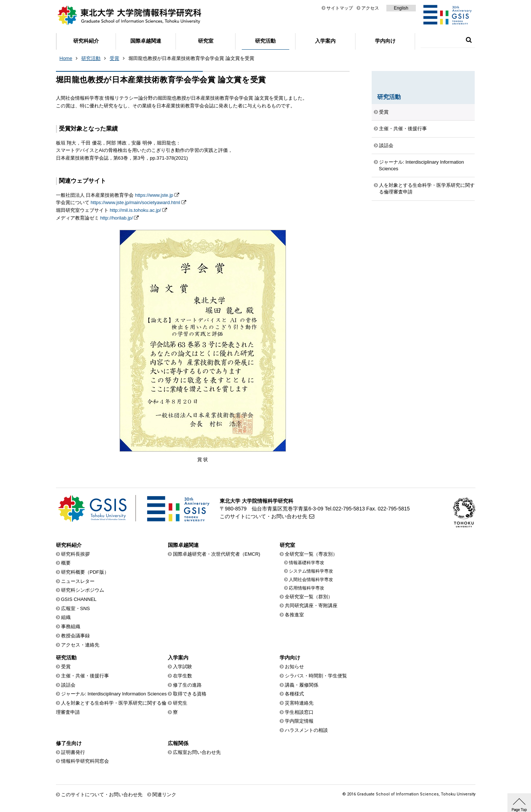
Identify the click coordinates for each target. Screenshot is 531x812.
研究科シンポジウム (83, 590)
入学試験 (183, 667)
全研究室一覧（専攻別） (311, 554)
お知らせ (294, 667)
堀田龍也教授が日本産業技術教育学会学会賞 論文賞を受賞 (191, 58)
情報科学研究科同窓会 (85, 761)
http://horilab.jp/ (116, 218)
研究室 (206, 41)
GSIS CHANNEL (79, 599)
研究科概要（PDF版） (85, 572)
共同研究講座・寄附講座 (311, 606)
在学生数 (183, 676)
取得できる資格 (190, 694)
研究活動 (265, 41)
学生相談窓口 (299, 712)
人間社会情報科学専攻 (311, 580)
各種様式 (294, 694)
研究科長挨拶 (75, 554)
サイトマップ (340, 8)
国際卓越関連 (146, 41)
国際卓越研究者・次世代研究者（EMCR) (217, 554)
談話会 (386, 145)
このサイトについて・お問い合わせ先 (263, 516)
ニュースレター (78, 581)
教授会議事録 (75, 636)
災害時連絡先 (299, 703)
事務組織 (71, 626)
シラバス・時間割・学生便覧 (316, 676)
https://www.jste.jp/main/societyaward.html (135, 202)
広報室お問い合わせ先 (197, 752)
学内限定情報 (299, 721)
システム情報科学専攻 (311, 571)
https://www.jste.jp (154, 195)
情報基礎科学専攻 (307, 563)
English (401, 8)
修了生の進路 (187, 685)
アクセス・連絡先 (80, 645)
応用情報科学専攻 (307, 588)
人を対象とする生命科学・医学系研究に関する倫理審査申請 (427, 188)
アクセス (370, 8)
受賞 (114, 58)
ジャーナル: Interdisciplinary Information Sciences (422, 165)
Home (66, 58)
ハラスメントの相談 (306, 730)
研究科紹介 (86, 41)
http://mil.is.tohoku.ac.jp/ (135, 210)
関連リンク (164, 795)
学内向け (385, 41)
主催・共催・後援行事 (403, 129)
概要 (66, 563)
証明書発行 (73, 752)
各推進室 (294, 615)
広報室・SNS (76, 608)
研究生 (180, 703)
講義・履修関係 (302, 685)
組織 (66, 617)
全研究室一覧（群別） (309, 597)
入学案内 (325, 41)
